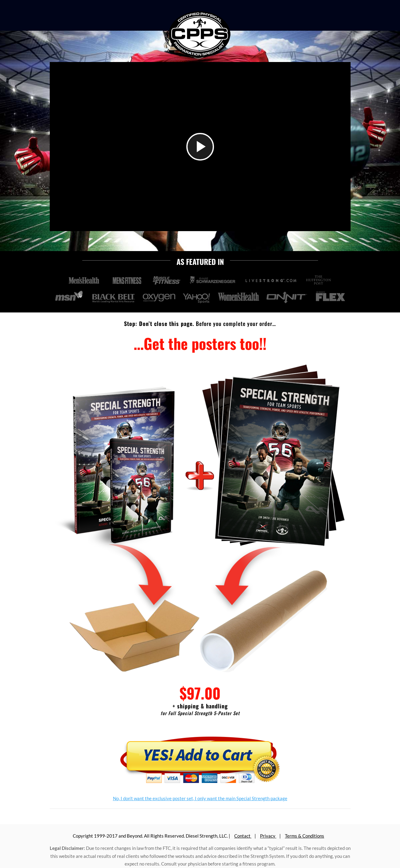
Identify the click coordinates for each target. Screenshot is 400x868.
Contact (243, 836)
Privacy (268, 836)
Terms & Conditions (305, 836)
